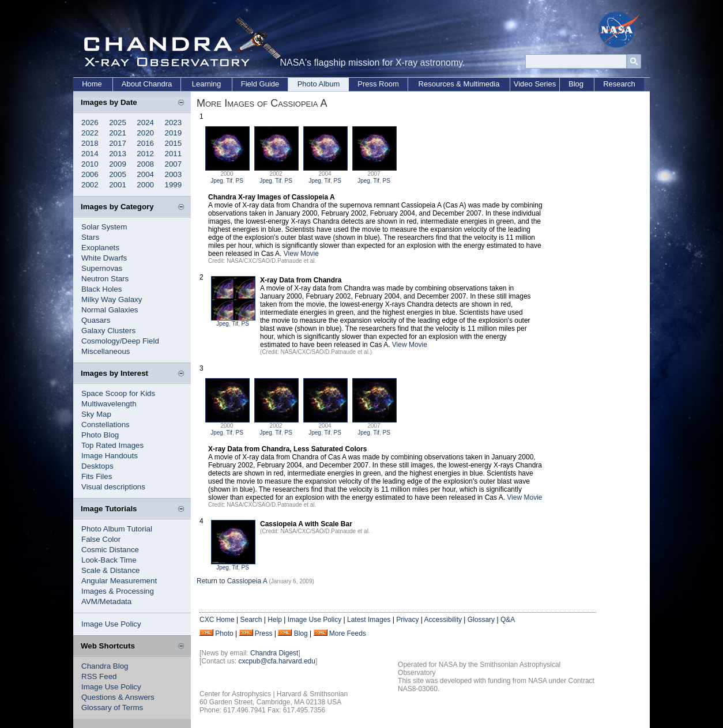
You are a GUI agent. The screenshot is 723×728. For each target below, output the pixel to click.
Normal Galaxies (110, 310)
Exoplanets (100, 248)
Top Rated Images (112, 445)
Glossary (481, 620)
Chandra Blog (105, 666)
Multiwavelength (109, 404)
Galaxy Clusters (108, 331)
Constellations (106, 425)
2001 (118, 185)
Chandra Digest (274, 653)
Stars (90, 237)
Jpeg (217, 181)
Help (275, 620)
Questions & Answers (118, 697)
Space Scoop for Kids (118, 393)
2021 (118, 133)
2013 (118, 154)
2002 (90, 185)
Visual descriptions (113, 487)
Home (92, 84)
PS (240, 181)
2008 (145, 164)
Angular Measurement (119, 581)
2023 (174, 122)
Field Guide (260, 84)
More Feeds (348, 633)
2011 (174, 154)
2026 (90, 122)
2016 (145, 143)
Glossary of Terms (112, 708)
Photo (224, 633)
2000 (145, 185)
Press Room (378, 84)
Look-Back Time (109, 560)
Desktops (97, 466)
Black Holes (101, 289)
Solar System (104, 227)
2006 (90, 174)
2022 (90, 133)
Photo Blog (100, 435)
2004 (145, 174)
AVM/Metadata (106, 601)
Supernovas (102, 268)
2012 (145, 154)
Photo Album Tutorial (117, 529)
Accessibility (443, 620)
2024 (145, 122)
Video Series (535, 84)
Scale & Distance (111, 570)
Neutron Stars (105, 279)
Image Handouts (110, 456)
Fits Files (97, 476)
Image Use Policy (111, 624)
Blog (576, 84)
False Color (101, 539)
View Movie (301, 254)
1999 (174, 185)
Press (264, 633)
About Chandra (147, 84)
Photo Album (319, 84)
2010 (90, 164)
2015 (174, 143)
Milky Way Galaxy (112, 299)
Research (619, 84)
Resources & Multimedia (459, 84)
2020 (145, 133)
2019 (174, 133)
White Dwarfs (104, 258)
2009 (118, 164)
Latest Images (369, 620)
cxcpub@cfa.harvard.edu (277, 661)
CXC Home (217, 620)
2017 (118, 143)
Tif (229, 181)
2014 (90, 154)
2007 (174, 164)
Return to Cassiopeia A (232, 581)
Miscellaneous (106, 351)
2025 (118, 122)
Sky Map (96, 414)
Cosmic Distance (110, 550)
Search (251, 620)
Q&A (508, 620)
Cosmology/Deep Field (120, 341)
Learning (207, 84)
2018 (90, 143)
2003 (174, 174)
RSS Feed (99, 676)
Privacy (407, 620)
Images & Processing (118, 591)
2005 (118, 174)
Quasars (96, 320)
